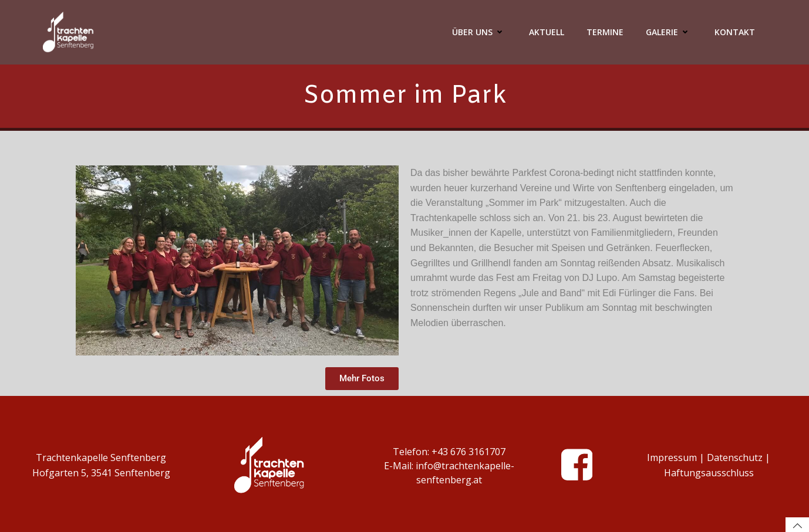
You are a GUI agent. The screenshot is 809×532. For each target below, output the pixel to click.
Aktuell (547, 32)
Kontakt (735, 32)
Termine (605, 32)
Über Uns (479, 32)
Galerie (669, 32)
